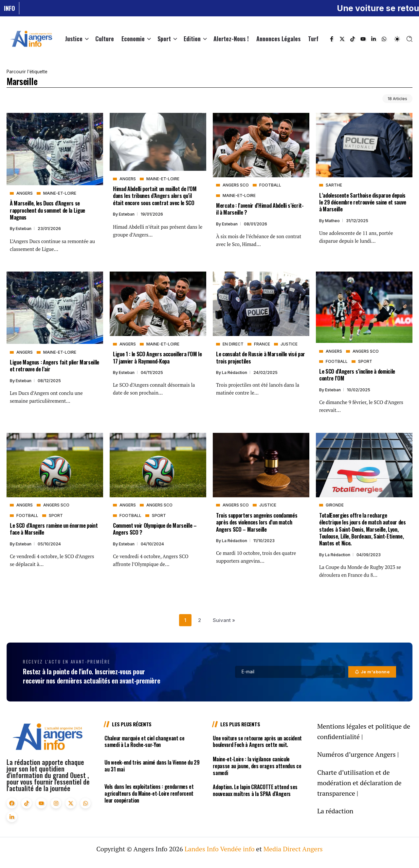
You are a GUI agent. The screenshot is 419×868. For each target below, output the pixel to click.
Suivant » (224, 620)
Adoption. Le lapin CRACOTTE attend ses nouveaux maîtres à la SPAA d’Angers (255, 790)
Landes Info (202, 849)
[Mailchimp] (372, 672)
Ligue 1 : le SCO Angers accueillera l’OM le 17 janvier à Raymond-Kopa (157, 357)
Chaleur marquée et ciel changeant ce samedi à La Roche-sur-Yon (144, 742)
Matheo (333, 221)
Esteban (24, 229)
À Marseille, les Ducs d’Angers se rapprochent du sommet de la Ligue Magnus (47, 210)
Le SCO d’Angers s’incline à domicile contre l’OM (357, 375)
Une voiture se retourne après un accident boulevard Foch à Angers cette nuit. (257, 742)
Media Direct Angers (293, 849)
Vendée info (237, 849)
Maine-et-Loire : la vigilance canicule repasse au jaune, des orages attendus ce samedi (257, 766)
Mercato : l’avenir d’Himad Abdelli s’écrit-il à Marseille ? (260, 209)
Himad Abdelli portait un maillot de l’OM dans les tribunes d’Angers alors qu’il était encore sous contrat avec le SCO (155, 196)
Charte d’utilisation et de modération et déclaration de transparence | (359, 783)
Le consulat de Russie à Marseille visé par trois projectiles (261, 357)
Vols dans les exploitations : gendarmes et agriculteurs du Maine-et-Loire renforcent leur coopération (149, 793)
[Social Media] (332, 39)
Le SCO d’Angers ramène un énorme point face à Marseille (54, 529)
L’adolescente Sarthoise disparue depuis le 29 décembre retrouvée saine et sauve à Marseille (363, 202)
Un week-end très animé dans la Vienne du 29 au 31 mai (152, 766)
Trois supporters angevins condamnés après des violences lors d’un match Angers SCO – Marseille (257, 522)
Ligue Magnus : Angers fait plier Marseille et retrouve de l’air (55, 365)
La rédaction (235, 372)
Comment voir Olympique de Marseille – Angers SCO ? (155, 529)
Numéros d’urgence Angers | (358, 754)
